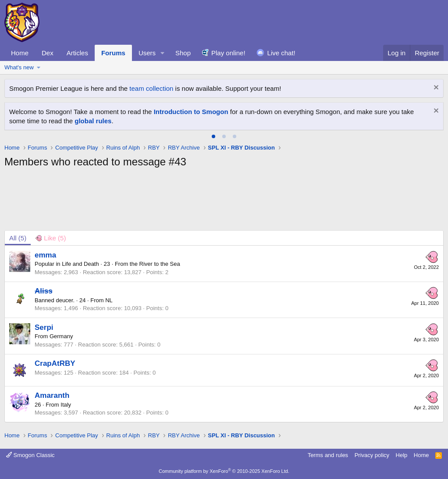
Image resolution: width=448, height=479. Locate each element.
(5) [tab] (18, 238)
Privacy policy (372, 455)
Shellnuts (183, 112)
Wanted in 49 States (137, 112)
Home (20, 53)
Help (402, 455)
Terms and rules (328, 455)
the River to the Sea (155, 264)
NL (109, 300)
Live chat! (281, 53)
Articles (77, 53)
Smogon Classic (30, 455)
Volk (231, 112)
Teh (205, 112)
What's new (19, 67)
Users (147, 53)
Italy (66, 405)
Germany (61, 336)
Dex (48, 53)
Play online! (228, 53)
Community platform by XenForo (224, 471)
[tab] (213, 136)
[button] (163, 53)
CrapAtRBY (55, 363)
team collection (151, 88)
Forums (113, 53)
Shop (183, 53)
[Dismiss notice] (435, 88)
